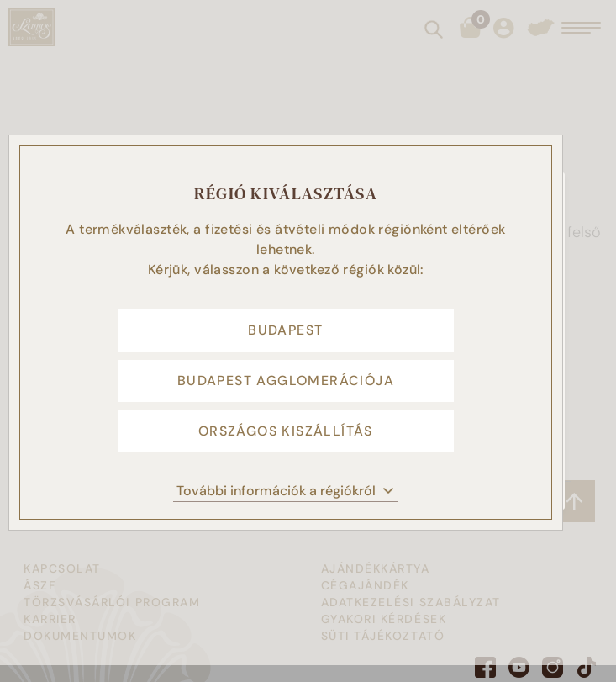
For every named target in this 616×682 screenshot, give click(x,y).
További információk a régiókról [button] (285, 491)
